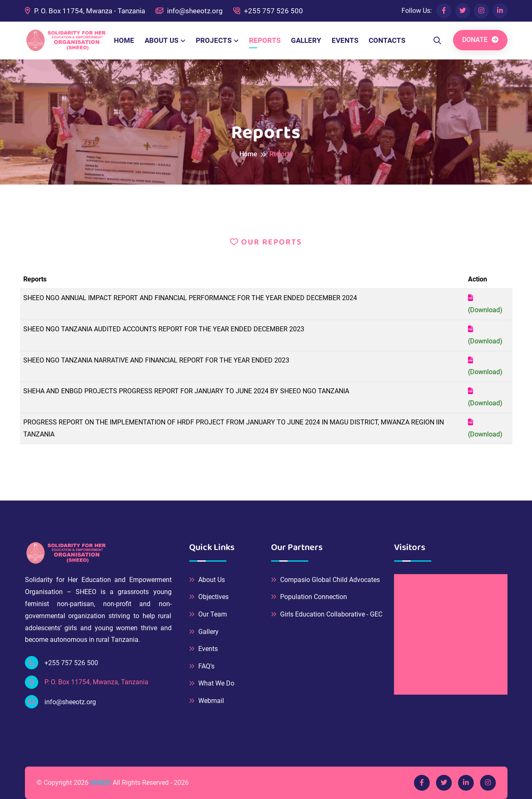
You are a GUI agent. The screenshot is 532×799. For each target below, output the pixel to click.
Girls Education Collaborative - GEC (327, 614)
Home (248, 154)
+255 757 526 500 (268, 11)
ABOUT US (161, 40)
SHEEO (101, 783)
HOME (124, 40)
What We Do (212, 683)
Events (203, 649)
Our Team (208, 614)
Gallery (204, 632)
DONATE (480, 40)
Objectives (209, 597)
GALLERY (306, 40)
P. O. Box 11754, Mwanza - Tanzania (85, 11)
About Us (207, 580)
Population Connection (309, 597)
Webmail (207, 701)
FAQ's (202, 666)
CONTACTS (387, 40)
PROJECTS (214, 40)
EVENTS (345, 40)
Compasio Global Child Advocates (325, 580)
